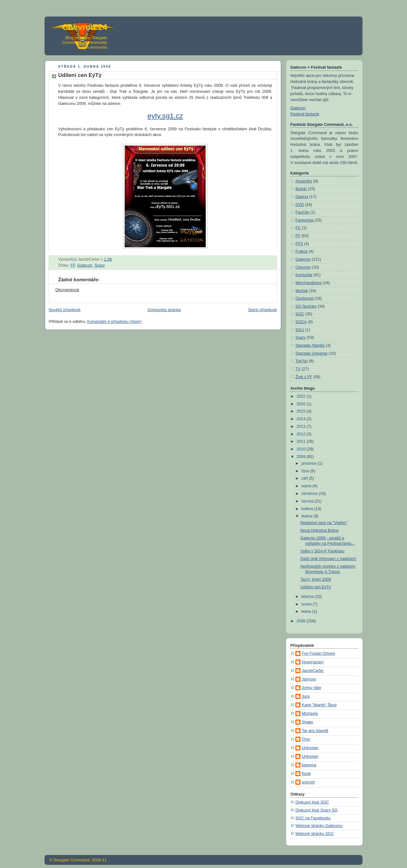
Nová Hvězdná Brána (320, 530)
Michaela (310, 714)
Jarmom (309, 679)
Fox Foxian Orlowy (318, 653)
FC (298, 228)
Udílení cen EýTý (316, 587)
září (305, 478)
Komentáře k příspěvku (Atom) (114, 322)
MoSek (302, 291)
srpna (307, 486)
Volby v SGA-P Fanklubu (323, 551)
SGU (300, 330)
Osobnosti (304, 298)
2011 (302, 441)
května (308, 509)
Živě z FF (304, 377)
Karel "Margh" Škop (319, 705)
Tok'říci (302, 361)
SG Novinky (306, 306)
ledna (307, 612)
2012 (302, 434)
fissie (306, 774)
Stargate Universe (311, 353)
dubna (308, 516)
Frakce (302, 251)
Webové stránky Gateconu (319, 826)
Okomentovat (67, 290)
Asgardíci (304, 181)
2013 (302, 427)
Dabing (302, 197)
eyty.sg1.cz (165, 116)
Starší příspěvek (262, 310)
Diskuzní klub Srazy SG (316, 810)
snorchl (308, 782)
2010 (302, 449)
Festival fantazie (305, 114)
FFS (299, 244)
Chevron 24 (85, 27)
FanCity (302, 212)
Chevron (303, 267)
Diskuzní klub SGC (312, 802)
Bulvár (301, 189)
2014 (302, 419)
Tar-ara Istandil (315, 731)
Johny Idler (312, 688)
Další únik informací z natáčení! (328, 559)
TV (298, 369)
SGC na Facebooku (313, 818)
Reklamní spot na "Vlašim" (324, 523)
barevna (309, 765)
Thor (306, 739)
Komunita (304, 275)
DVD (300, 205)
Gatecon (85, 265)
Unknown (310, 748)
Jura (306, 696)
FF (73, 265)
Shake (307, 722)
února (307, 604)
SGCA (301, 322)
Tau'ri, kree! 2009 (316, 579)
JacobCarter (313, 671)
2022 (302, 396)
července (310, 494)
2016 (302, 404)
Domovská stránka (164, 310)
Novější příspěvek (65, 310)
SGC (300, 314)
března (308, 597)
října (306, 471)
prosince (310, 463)
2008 (302, 621)
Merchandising (308, 283)
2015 (302, 411)
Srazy (100, 265)
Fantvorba (304, 220)
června (308, 501)
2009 (302, 457)
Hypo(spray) (313, 662)
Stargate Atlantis (310, 345)
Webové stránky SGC (315, 834)
